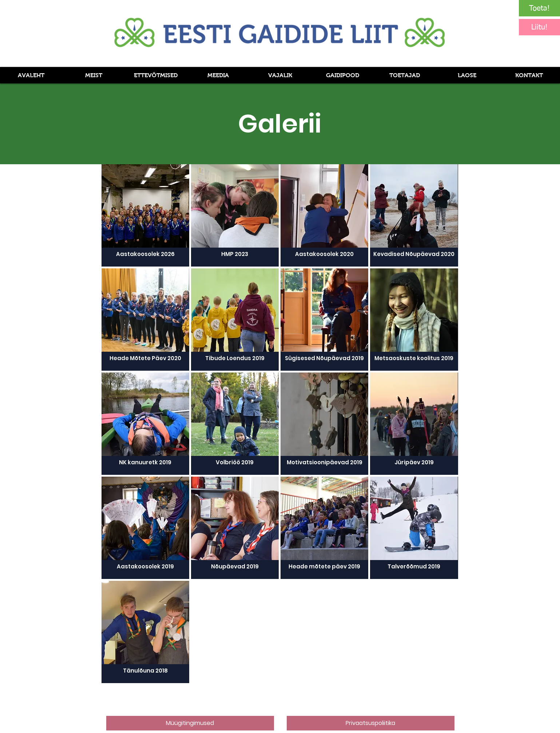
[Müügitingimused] (190, 723)
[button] (218, 75)
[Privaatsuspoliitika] (371, 723)
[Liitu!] (539, 27)
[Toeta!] (539, 8)
